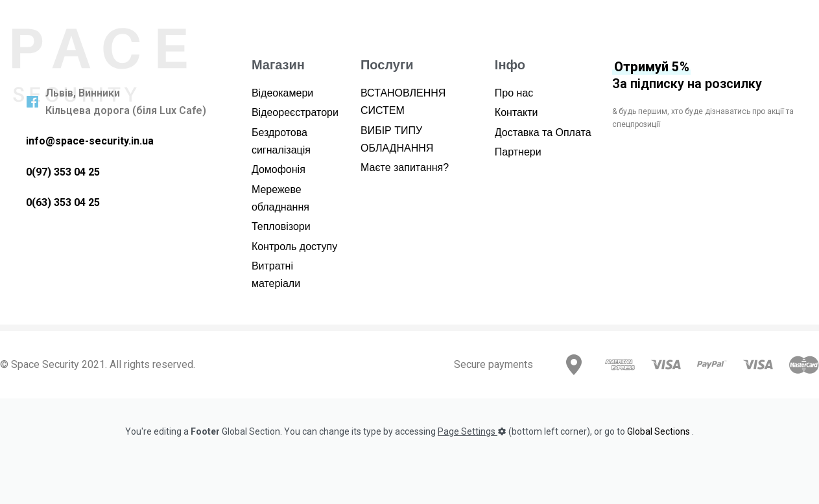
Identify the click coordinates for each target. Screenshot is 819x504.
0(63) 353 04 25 (63, 202)
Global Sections (659, 431)
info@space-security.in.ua (90, 141)
